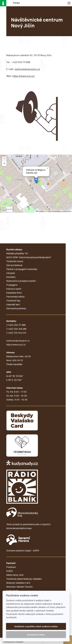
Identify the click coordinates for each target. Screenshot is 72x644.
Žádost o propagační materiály (22, 269)
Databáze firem (14, 293)
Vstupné (11, 273)
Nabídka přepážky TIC (17, 254)
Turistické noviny (15, 261)
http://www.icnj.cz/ (16, 345)
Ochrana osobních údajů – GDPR (23, 551)
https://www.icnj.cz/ (24, 76)
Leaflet (40, 211)
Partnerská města (15, 297)
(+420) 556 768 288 (16, 329)
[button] (36, 180)
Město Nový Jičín (15, 575)
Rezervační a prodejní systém (21, 281)
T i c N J (16, 3)
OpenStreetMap (54, 211)
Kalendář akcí (13, 305)
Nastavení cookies (36, 635)
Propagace (12, 285)
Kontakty (11, 277)
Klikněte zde (32, 173)
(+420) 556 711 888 (16, 325)
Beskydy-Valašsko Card (18, 583)
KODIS (10, 571)
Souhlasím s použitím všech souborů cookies (36, 626)
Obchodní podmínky (16, 309)
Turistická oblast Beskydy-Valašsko (24, 579)
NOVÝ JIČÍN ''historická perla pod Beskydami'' (29, 258)
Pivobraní (11, 567)
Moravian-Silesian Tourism (19, 587)
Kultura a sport (14, 289)
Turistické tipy (13, 301)
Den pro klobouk (14, 265)
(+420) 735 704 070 (16, 333)
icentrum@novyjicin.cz (27, 69)
